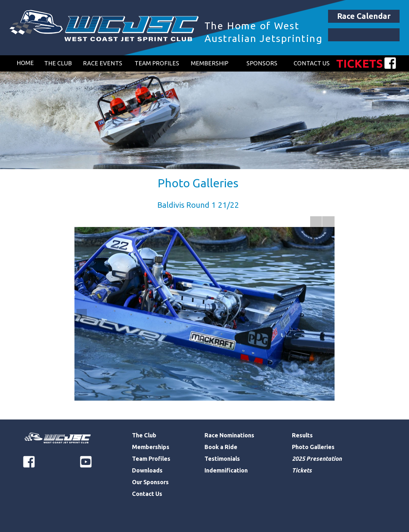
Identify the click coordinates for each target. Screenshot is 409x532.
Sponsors (156, 482)
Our (138, 482)
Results (302, 435)
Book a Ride (221, 447)
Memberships (151, 447)
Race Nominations (229, 435)
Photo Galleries (198, 183)
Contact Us (147, 494)
